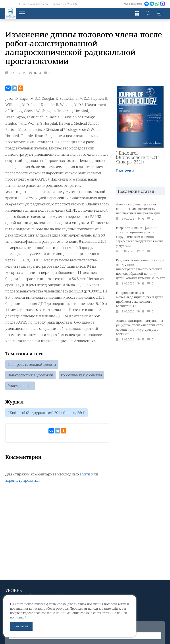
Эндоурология (20, 386)
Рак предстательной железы (32, 364)
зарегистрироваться (23, 480)
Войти (159, 13)
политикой (18, 617)
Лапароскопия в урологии (30, 375)
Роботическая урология (81, 375)
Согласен (21, 626)
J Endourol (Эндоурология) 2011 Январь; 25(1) (46, 413)
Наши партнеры (38, 4)
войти (85, 474)
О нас (23, 4)
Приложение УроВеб (64, 4)
